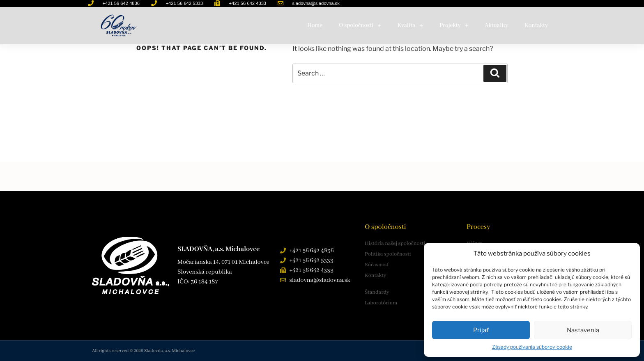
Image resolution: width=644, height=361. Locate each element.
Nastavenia (583, 330)
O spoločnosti (360, 25)
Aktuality (496, 25)
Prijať (481, 330)
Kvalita (410, 25)
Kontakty (536, 25)
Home (315, 25)
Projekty (454, 25)
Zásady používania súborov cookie (532, 347)
